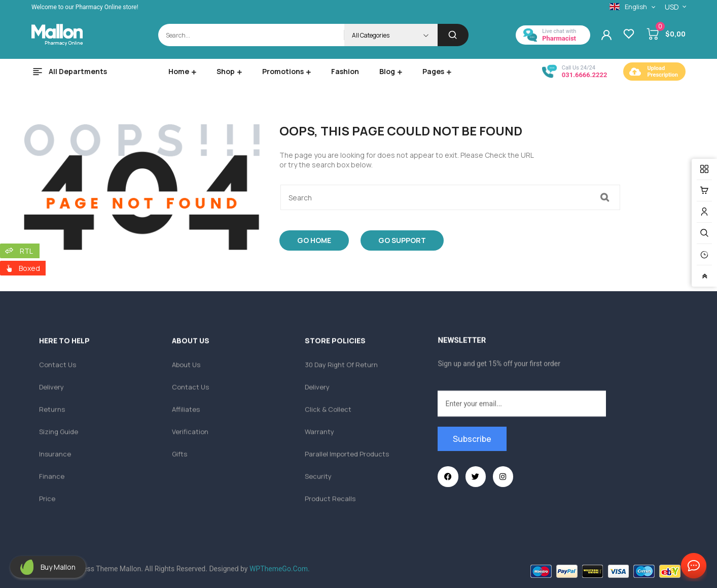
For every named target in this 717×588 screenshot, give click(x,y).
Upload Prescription (663, 72)
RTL (26, 251)
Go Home (314, 240)
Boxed (29, 268)
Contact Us (692, 566)
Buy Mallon (58, 567)
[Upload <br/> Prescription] (635, 72)
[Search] (453, 35)
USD (672, 7)
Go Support (402, 240)
